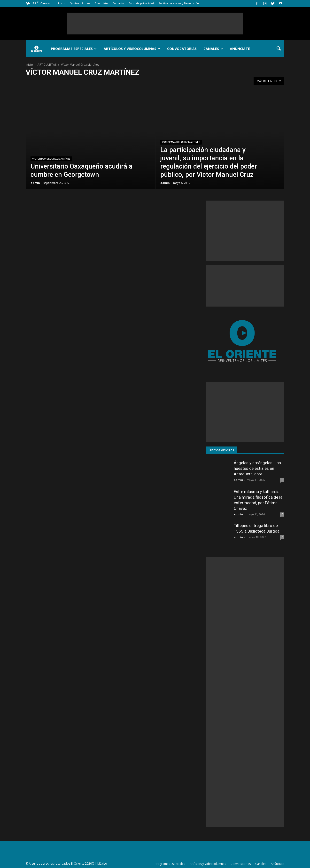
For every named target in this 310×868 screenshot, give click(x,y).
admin (35, 183)
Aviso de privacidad (141, 3)
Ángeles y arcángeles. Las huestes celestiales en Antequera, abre (257, 468)
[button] (279, 49)
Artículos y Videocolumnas (132, 49)
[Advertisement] (155, 24)
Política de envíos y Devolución (179, 3)
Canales (213, 49)
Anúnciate (101, 3)
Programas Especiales (74, 49)
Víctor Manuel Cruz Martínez (51, 159)
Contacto (118, 3)
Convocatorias (182, 49)
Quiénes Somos (80, 3)
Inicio (62, 3)
